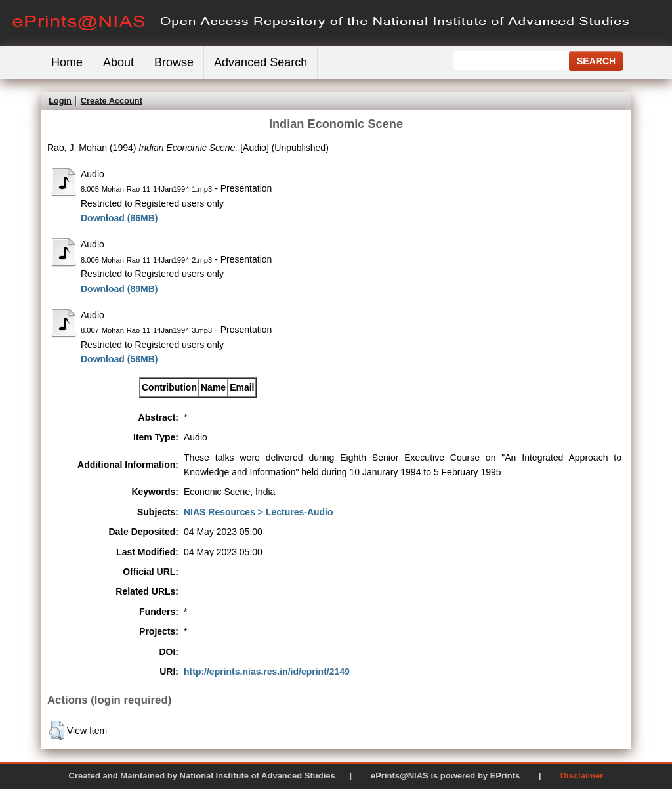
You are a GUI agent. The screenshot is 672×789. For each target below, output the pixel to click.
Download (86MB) (119, 218)
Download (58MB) (119, 359)
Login (60, 101)
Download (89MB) (119, 289)
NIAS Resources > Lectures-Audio (259, 512)
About (118, 62)
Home (67, 62)
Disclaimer (582, 776)
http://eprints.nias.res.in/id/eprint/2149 (267, 672)
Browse (174, 62)
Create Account (112, 101)
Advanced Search (261, 62)
